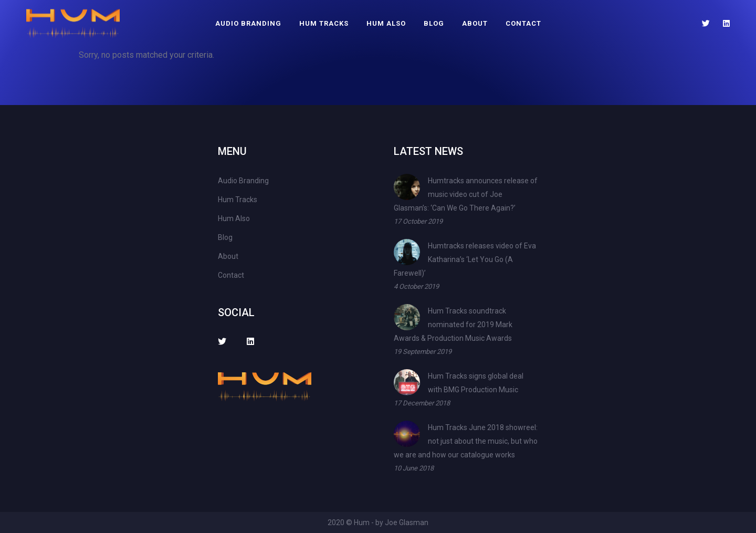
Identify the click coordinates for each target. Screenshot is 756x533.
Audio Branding (248, 23)
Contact (523, 23)
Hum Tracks (324, 23)
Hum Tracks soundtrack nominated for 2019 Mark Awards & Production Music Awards (453, 325)
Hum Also (386, 23)
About (475, 23)
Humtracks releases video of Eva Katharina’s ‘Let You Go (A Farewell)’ (465, 259)
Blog (434, 23)
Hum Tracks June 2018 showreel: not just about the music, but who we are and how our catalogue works (466, 441)
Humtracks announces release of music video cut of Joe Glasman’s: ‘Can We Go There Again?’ (466, 194)
